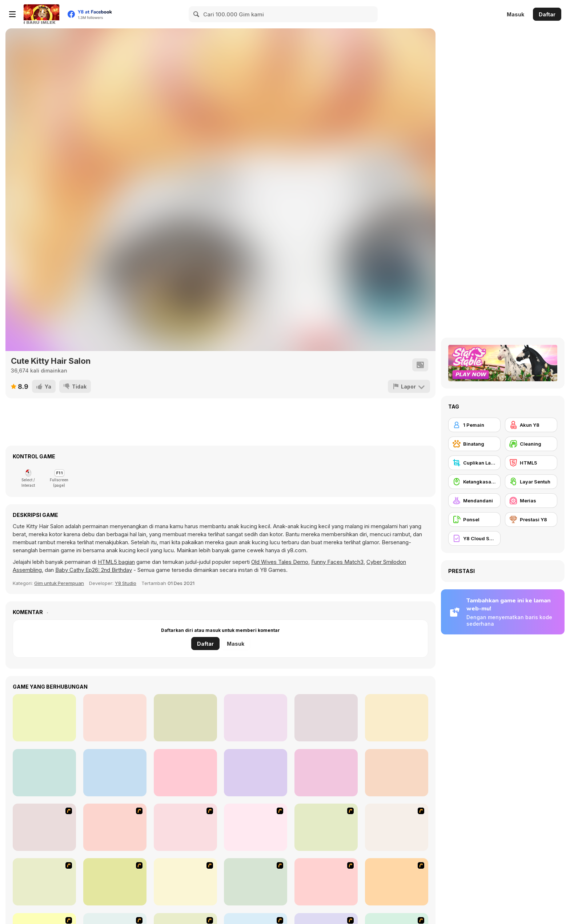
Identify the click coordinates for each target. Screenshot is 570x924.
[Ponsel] (474, 519)
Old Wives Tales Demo (280, 562)
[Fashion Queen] (44, 882)
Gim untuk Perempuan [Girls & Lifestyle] (59, 583)
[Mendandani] (474, 501)
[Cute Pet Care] (256, 718)
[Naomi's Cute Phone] (185, 718)
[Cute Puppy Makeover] (397, 773)
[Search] (197, 14)
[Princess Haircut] (397, 718)
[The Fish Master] (44, 773)
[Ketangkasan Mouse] (474, 482)
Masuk (515, 14)
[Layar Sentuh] (531, 482)
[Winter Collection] (326, 882)
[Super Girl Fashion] (256, 882)
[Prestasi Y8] (531, 519)
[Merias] (531, 501)
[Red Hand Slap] (326, 718)
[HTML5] (531, 463)
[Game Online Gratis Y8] (41, 14)
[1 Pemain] (474, 425)
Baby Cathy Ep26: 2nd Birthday (94, 570)
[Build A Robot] (44, 827)
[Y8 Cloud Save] (474, 538)
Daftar (547, 14)
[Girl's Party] (115, 882)
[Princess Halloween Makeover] (115, 718)
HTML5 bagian (116, 562)
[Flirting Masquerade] (44, 718)
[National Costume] (397, 882)
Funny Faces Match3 (337, 562)
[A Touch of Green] (397, 827)
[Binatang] (474, 444)
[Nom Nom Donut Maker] (256, 773)
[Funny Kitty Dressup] (326, 773)
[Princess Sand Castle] (185, 773)
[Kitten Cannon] (115, 827)
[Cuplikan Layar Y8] (474, 463)
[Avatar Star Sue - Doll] (185, 827)
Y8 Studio (126, 583)
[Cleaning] (531, 444)
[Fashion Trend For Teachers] (185, 882)
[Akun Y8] (531, 425)
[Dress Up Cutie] (256, 827)
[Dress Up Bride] (326, 827)
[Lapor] (409, 386)
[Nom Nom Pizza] (115, 773)
